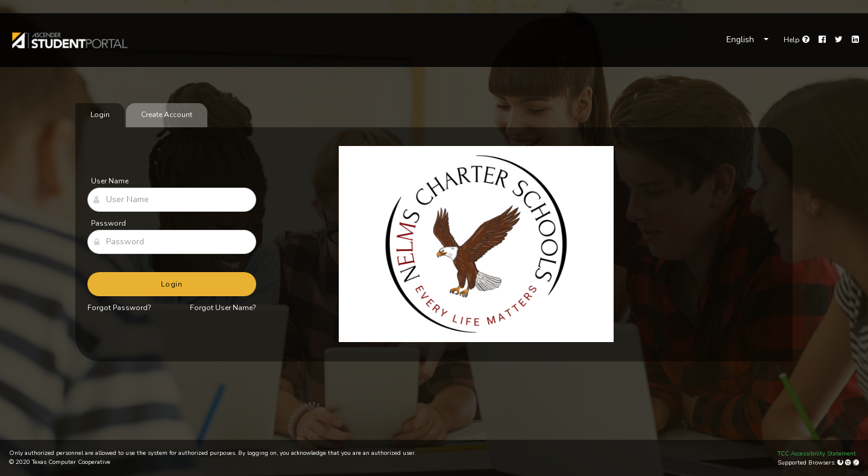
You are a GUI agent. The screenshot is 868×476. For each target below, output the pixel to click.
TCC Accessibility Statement (817, 454)
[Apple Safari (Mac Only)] (856, 463)
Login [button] (172, 284)
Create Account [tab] (167, 115)
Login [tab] (100, 115)
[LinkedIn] (855, 40)
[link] (69, 40)
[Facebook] (822, 40)
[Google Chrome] (849, 463)
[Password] (172, 242)
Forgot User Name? (223, 308)
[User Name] (172, 200)
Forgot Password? (119, 308)
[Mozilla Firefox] (841, 463)
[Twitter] (839, 40)
